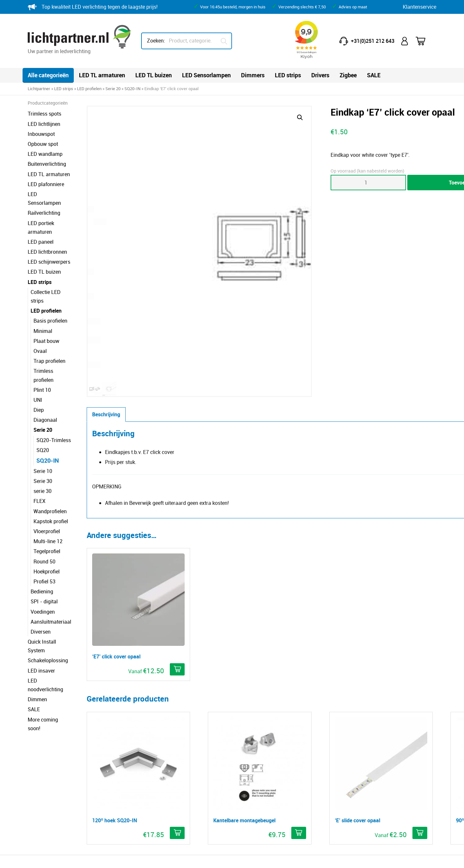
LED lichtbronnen (47, 234)
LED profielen (89, 89)
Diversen (41, 597)
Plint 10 (42, 355)
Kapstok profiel (51, 486)
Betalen (146, 776)
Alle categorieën (48, 75)
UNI (38, 365)
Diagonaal (45, 385)
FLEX (39, 466)
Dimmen (37, 647)
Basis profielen (50, 295)
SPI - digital (44, 567)
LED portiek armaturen (54, 214)
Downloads (255, 786)
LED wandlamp (45, 154)
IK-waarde (254, 756)
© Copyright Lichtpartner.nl (64, 857)
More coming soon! (50, 667)
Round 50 (44, 526)
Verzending (150, 786)
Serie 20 (113, 89)
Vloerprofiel (47, 496)
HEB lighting (361, 820)
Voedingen (43, 577)
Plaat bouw (46, 315)
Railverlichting (44, 204)
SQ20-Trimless (54, 405)
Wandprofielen (50, 476)
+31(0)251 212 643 (373, 41)
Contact (146, 736)
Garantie (147, 746)
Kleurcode (254, 766)
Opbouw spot (43, 144)
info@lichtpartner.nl (364, 770)
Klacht (145, 797)
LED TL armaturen (102, 75)
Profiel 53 (44, 546)
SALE (374, 75)
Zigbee (348, 75)
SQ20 (43, 415)
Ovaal (40, 325)
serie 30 (43, 456)
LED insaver (41, 627)
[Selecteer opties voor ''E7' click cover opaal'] (178, 449)
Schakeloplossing (48, 617)
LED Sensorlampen (206, 75)
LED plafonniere (46, 184)
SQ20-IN (132, 89)
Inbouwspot (41, 134)
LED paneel (41, 224)
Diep (39, 375)
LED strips (288, 75)
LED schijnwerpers (49, 244)
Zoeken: (156, 41)
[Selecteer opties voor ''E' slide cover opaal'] (337, 584)
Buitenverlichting (47, 164)
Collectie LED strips (53, 274)
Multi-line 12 (48, 506)
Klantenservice (420, 7)
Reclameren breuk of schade (170, 766)
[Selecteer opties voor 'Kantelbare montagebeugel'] (257, 584)
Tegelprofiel (47, 516)
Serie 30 (43, 446)
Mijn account (405, 41)
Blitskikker (425, 857)
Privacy (115, 857)
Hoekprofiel (47, 536)
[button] (259, 118)
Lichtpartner (39, 89)
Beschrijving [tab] (142, 230)
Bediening (42, 556)
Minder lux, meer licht (267, 736)
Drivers (320, 75)
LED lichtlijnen (44, 124)
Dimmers (253, 75)
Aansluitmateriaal (51, 587)
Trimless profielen (54, 345)
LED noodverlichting (51, 637)
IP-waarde (254, 746)
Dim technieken (260, 776)
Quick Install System (51, 607)
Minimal (43, 305)
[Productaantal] (302, 183)
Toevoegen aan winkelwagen (376, 183)
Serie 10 (43, 436)
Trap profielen (49, 335)
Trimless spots (44, 114)
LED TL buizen (154, 75)
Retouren (148, 756)
